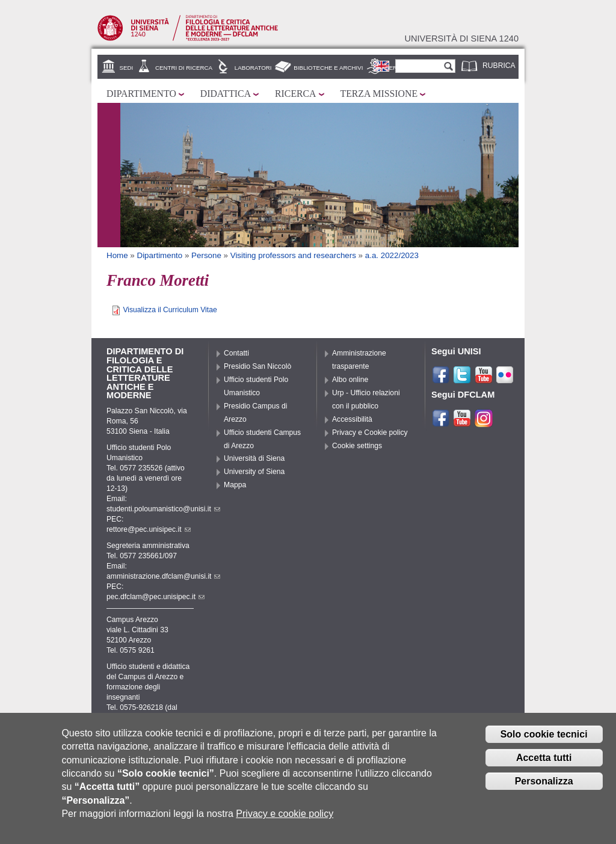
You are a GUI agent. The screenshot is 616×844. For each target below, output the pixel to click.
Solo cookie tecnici (544, 741)
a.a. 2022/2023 (392, 255)
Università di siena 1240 (461, 39)
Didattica (226, 94)
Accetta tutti (544, 765)
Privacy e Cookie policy (370, 433)
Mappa (235, 485)
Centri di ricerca (184, 68)
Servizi (396, 68)
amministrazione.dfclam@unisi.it (163, 576)
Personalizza (544, 788)
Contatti (236, 353)
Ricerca (295, 94)
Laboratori (253, 68)
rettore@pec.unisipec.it (149, 529)
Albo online (350, 380)
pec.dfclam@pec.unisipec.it (156, 597)
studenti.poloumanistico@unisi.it (163, 509)
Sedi (127, 68)
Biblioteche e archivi (328, 68)
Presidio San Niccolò (257, 366)
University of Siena (254, 472)
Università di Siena (254, 458)
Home (117, 255)
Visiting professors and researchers (293, 255)
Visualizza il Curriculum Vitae (170, 310)
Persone (206, 255)
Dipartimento (141, 94)
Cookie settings (357, 446)
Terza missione (379, 94)
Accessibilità (352, 419)
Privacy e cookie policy (285, 821)
